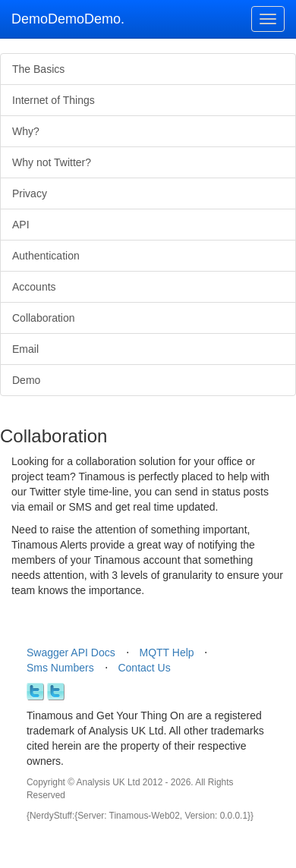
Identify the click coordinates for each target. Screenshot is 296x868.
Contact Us (144, 668)
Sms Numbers (60, 668)
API (21, 225)
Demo (26, 380)
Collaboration (44, 318)
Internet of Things (54, 100)
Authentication (46, 256)
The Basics (38, 69)
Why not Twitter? (52, 162)
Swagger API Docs (71, 653)
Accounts (34, 287)
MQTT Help (167, 653)
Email (25, 349)
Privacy (30, 193)
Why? (26, 131)
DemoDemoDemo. (68, 19)
